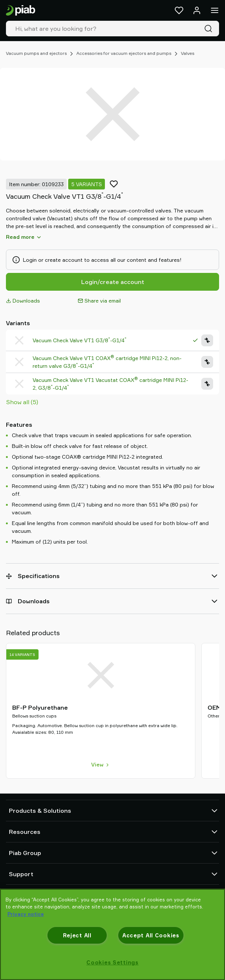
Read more (24, 237)
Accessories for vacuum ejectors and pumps (124, 53)
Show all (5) (22, 402)
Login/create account (113, 282)
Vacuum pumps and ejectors (36, 53)
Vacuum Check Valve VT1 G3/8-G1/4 (80, 340)
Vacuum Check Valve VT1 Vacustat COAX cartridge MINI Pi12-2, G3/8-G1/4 (110, 384)
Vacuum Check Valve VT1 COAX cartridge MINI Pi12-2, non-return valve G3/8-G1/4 (107, 362)
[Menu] (215, 10)
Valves (188, 53)
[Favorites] (179, 10)
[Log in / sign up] (197, 10)
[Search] (210, 29)
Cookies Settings (112, 962)
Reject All (77, 935)
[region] (112, 934)
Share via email (99, 301)
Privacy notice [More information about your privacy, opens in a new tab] (26, 914)
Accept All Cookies (151, 935)
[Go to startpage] (21, 11)
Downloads (23, 301)
